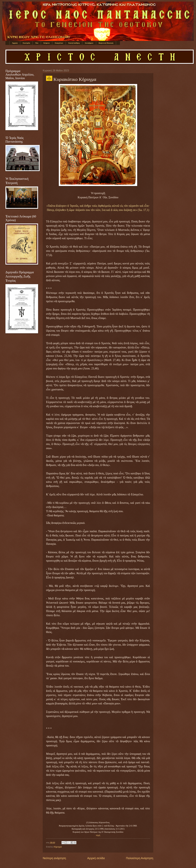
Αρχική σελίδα (96, 858)
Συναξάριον (89, 43)
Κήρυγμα (58, 847)
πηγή (98, 835)
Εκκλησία (26, 43)
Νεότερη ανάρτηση (54, 858)
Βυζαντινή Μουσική (106, 43)
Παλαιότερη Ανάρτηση (140, 858)
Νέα (37, 43)
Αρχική (15, 43)
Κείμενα (47, 43)
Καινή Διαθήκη (74, 43)
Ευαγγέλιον (59, 43)
